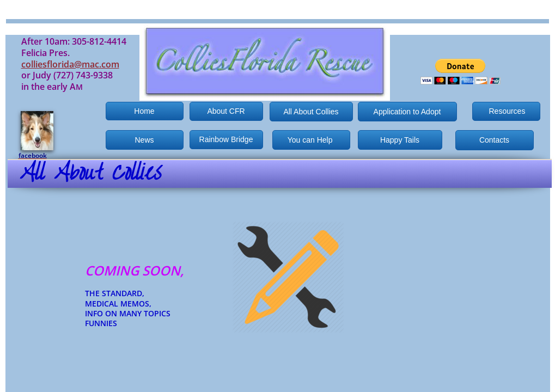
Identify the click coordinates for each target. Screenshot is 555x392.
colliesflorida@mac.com (70, 64)
